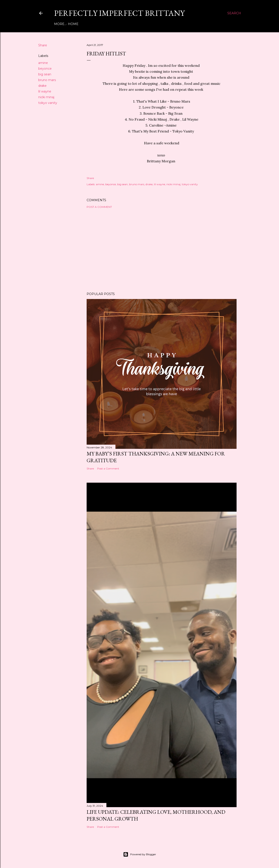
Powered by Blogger (140, 854)
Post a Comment (99, 207)
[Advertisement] (162, 250)
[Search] (234, 13)
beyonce (45, 69)
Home (61, 24)
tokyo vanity (48, 103)
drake (42, 86)
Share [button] (43, 45)
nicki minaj (46, 97)
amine (43, 63)
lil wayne (45, 91)
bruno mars (47, 80)
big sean (45, 74)
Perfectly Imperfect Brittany (119, 13)
